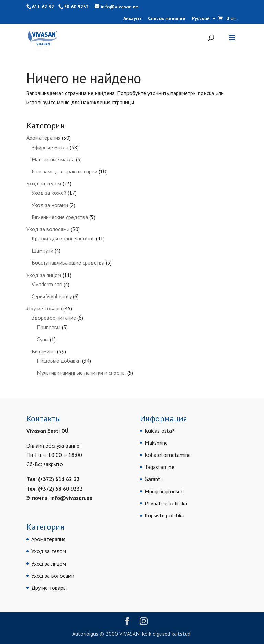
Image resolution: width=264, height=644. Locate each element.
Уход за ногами (50, 205)
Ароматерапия (43, 138)
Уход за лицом (44, 275)
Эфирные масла (50, 147)
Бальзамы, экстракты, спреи (64, 171)
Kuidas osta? (159, 431)
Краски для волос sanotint (63, 238)
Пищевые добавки (59, 361)
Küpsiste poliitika (164, 515)
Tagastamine (159, 467)
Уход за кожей (49, 193)
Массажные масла (53, 159)
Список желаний (167, 19)
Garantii (154, 479)
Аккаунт (133, 19)
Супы (43, 339)
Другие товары (44, 308)
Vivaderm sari (47, 284)
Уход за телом (44, 183)
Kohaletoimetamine (168, 455)
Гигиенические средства (60, 217)
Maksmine (156, 443)
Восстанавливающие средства (68, 262)
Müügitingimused (164, 491)
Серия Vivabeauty (52, 296)
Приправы (49, 327)
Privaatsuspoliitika (166, 503)
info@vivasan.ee (71, 498)
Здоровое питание (54, 318)
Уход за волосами (48, 229)
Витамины (44, 351)
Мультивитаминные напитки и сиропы (81, 373)
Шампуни (42, 250)
